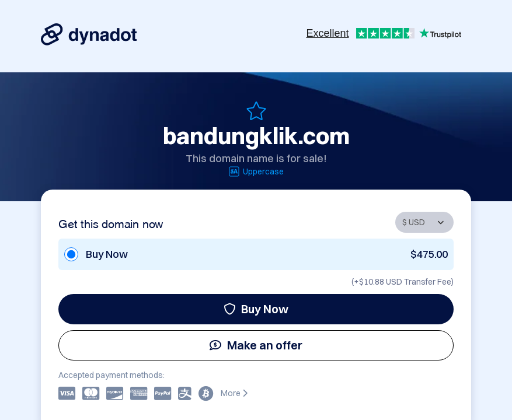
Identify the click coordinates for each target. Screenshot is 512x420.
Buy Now (256, 309)
